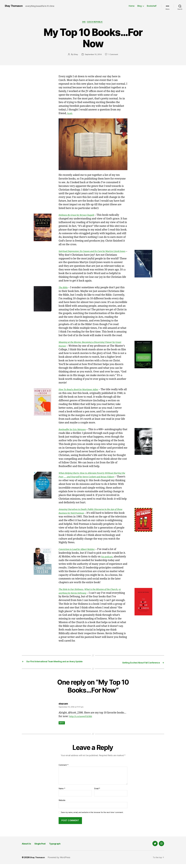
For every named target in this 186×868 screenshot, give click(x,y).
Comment (64, 769)
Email (97, 792)
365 (84, 22)
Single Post (45, 847)
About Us (28, 847)
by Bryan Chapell (79, 216)
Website (62, 804)
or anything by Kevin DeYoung (86, 594)
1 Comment (114, 55)
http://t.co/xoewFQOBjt (83, 720)
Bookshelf (152, 6)
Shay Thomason (15, 6)
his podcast (108, 557)
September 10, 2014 (93, 55)
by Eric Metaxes (75, 430)
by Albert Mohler (80, 550)
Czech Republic (96, 22)
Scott (70, 114)
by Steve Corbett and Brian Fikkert (91, 477)
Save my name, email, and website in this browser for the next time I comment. (92, 816)
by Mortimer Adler (82, 390)
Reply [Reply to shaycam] (62, 727)
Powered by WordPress (61, 861)
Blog (139, 6)
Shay (75, 55)
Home (132, 6)
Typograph (63, 847)
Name (62, 792)
